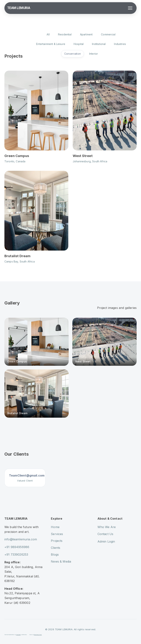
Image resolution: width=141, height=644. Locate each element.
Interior (94, 54)
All (48, 34)
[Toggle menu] (130, 8)
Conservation (73, 54)
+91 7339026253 (16, 554)
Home (55, 527)
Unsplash (18, 635)
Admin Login (106, 541)
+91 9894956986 (17, 547)
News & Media (61, 561)
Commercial (108, 34)
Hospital (79, 44)
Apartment (86, 34)
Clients (56, 548)
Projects (57, 541)
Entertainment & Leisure (51, 44)
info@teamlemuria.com (21, 539)
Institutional (99, 44)
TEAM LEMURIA (19, 8)
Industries (120, 44)
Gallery (12, 303)
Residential (65, 34)
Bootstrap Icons (38, 635)
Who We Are (107, 527)
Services (57, 534)
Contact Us (105, 534)
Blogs (55, 554)
